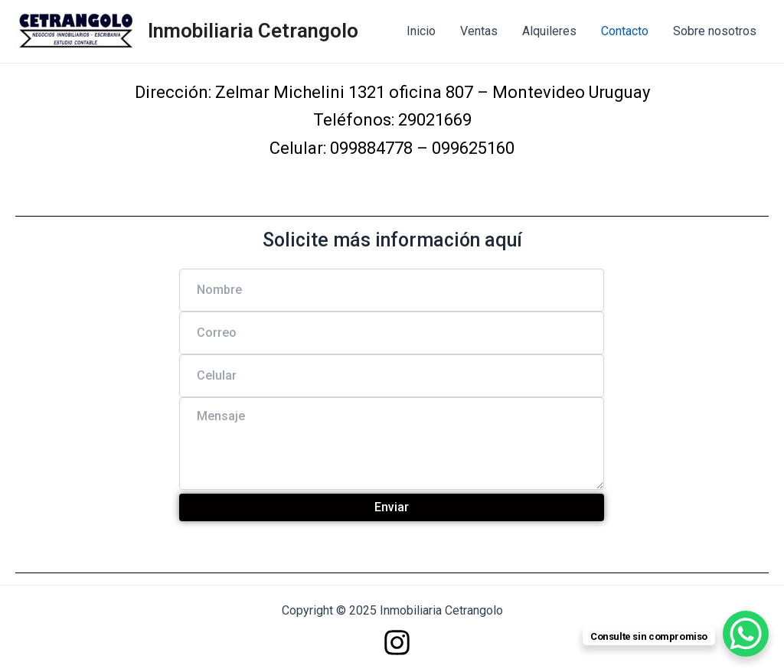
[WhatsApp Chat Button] (746, 634)
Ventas (479, 31)
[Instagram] (397, 643)
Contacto (625, 31)
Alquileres (549, 31)
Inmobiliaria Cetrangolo (253, 31)
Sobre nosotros (715, 31)
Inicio (421, 31)
